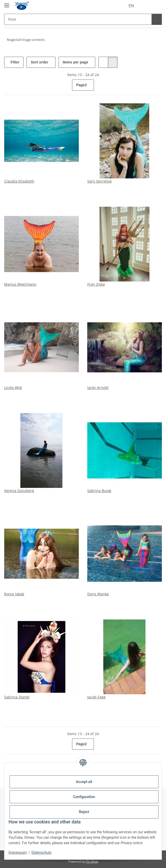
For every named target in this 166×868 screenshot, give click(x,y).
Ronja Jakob (14, 594)
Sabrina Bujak (99, 491)
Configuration (84, 797)
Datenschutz (42, 852)
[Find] (77, 19)
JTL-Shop (92, 861)
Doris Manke (98, 594)
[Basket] (157, 6)
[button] (137, 6)
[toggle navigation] (7, 3)
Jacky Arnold (98, 388)
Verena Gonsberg (19, 491)
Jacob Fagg (96, 697)
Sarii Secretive (100, 181)
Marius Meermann (20, 284)
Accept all (84, 782)
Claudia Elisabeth (19, 181)
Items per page (81, 62)
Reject (84, 812)
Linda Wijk (13, 388)
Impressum (18, 852)
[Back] (9, 85)
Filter (15, 62)
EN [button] (122, 6)
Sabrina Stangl (17, 697)
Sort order (42, 62)
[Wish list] (146, 6)
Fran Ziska (96, 284)
